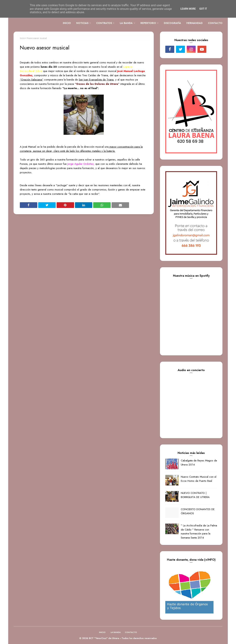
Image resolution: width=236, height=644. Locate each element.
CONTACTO (131, 632)
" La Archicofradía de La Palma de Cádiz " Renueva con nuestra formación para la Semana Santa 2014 (199, 532)
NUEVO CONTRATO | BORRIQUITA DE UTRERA (195, 495)
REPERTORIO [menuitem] (148, 23)
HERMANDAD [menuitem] (194, 23)
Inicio (22, 38)
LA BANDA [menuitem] (126, 23)
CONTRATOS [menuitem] (104, 23)
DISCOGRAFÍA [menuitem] (172, 23)
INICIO (102, 632)
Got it (203, 9)
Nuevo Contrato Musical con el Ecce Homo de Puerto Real (199, 479)
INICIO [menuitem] (67, 23)
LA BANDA (116, 632)
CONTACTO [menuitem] (215, 23)
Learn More (188, 9)
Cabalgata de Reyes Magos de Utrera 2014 (199, 463)
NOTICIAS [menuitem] (82, 23)
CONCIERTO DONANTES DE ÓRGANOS (198, 511)
